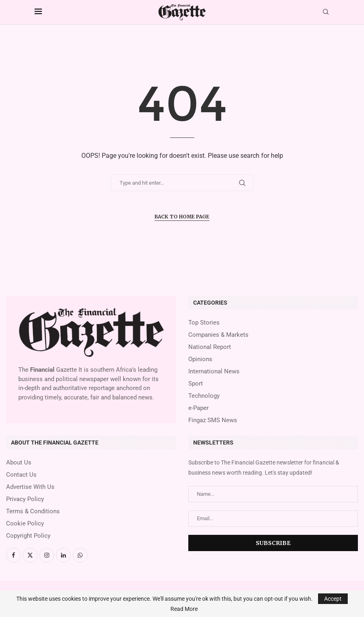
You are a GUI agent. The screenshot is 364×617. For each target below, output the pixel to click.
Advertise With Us (30, 487)
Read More (184, 609)
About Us (19, 463)
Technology (204, 396)
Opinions (200, 359)
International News (214, 372)
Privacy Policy (25, 499)
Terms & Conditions (33, 511)
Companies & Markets (218, 335)
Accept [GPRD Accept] (333, 599)
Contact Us (21, 475)
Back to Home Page (182, 217)
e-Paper (198, 408)
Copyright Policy (28, 536)
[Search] (326, 12)
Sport (196, 384)
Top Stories (204, 323)
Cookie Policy (25, 524)
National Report (210, 347)
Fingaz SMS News (213, 420)
